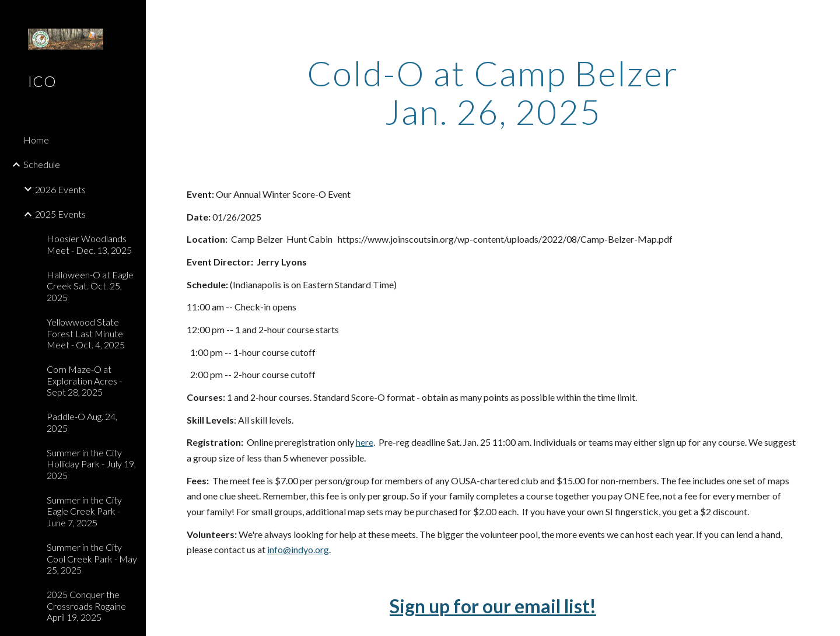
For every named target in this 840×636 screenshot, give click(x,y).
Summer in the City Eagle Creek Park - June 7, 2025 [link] (84, 511)
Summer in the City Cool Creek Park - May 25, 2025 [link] (92, 558)
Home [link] (36, 140)
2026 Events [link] (60, 189)
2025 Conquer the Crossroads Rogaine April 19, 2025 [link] (86, 606)
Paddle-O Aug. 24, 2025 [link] (82, 422)
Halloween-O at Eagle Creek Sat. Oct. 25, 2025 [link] (90, 286)
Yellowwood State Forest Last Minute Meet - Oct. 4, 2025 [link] (86, 333)
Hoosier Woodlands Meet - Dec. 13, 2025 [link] (89, 244)
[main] (493, 92)
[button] (826, 16)
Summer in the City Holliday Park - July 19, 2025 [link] (91, 464)
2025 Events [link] (60, 214)
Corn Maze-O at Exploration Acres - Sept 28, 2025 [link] (84, 380)
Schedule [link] (42, 164)
